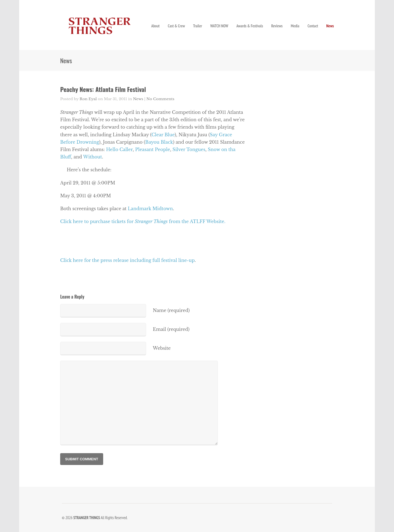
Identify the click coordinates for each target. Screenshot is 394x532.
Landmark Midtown (150, 209)
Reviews (277, 26)
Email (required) (171, 329)
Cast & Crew (176, 26)
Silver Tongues (189, 149)
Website (162, 348)
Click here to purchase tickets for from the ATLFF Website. (143, 221)
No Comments (160, 99)
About (156, 26)
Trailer (198, 26)
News (330, 26)
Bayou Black (159, 142)
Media (295, 26)
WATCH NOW (219, 26)
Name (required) (171, 310)
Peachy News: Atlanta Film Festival (103, 89)
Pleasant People (153, 149)
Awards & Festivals (250, 26)
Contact (313, 26)
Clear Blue (163, 135)
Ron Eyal (88, 99)
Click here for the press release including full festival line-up (128, 260)
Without (92, 157)
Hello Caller (119, 149)
